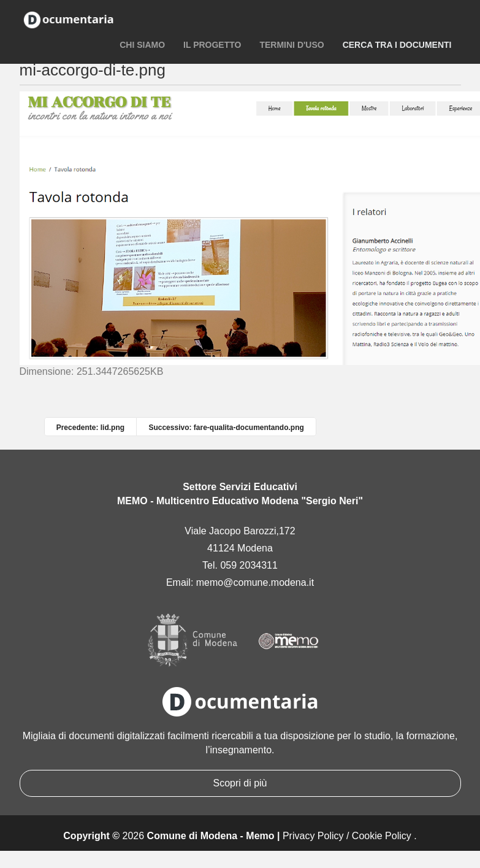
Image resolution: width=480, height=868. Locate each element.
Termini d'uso (291, 45)
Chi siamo (142, 45)
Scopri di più (240, 783)
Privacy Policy (313, 836)
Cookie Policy (382, 836)
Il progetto (212, 45)
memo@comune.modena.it (255, 582)
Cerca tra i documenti (397, 45)
